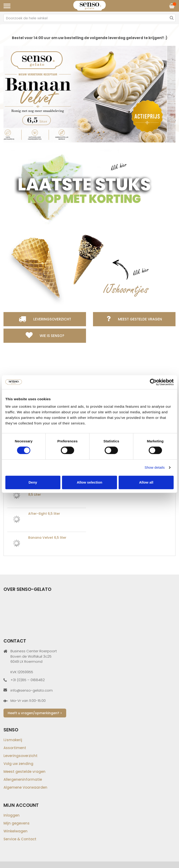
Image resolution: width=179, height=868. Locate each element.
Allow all (146, 482)
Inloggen (12, 815)
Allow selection (89, 482)
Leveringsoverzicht (52, 319)
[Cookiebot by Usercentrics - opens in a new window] (153, 382)
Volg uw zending (18, 764)
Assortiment (15, 748)
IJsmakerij (13, 740)
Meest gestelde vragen (140, 319)
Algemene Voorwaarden (25, 787)
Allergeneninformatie (23, 779)
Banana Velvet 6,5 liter (47, 538)
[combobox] (89, 18)
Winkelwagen (15, 831)
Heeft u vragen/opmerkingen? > (35, 713)
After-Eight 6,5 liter (44, 514)
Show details (155, 467)
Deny (33, 482)
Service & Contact (20, 839)
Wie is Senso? (52, 336)
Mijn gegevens (17, 823)
